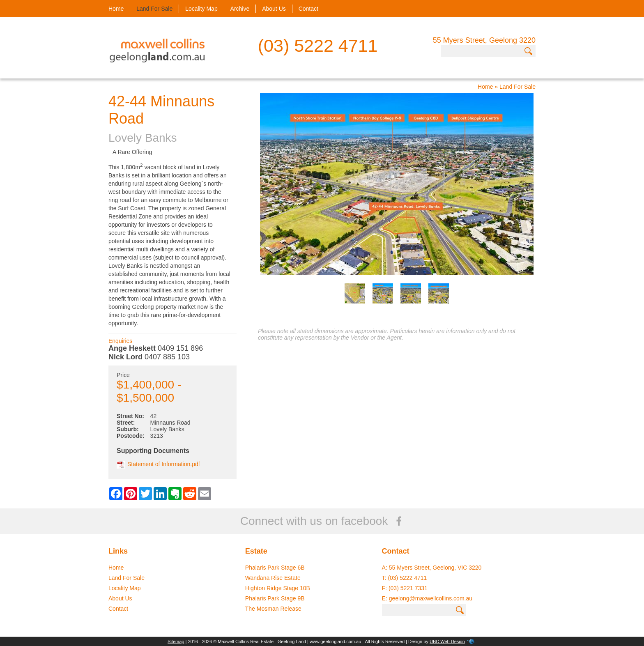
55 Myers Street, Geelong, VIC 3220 (435, 568)
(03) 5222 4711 (318, 46)
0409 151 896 (180, 348)
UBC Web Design (447, 641)
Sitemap (176, 641)
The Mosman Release (273, 609)
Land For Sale (154, 9)
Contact (308, 9)
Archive (240, 9)
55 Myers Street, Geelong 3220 (484, 40)
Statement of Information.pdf (158, 464)
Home (116, 9)
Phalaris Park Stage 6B (275, 568)
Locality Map (201, 9)
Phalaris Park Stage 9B (275, 598)
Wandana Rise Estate (273, 578)
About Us (274, 9)
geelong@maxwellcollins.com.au (431, 598)
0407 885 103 (167, 357)
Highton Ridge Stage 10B (278, 588)
